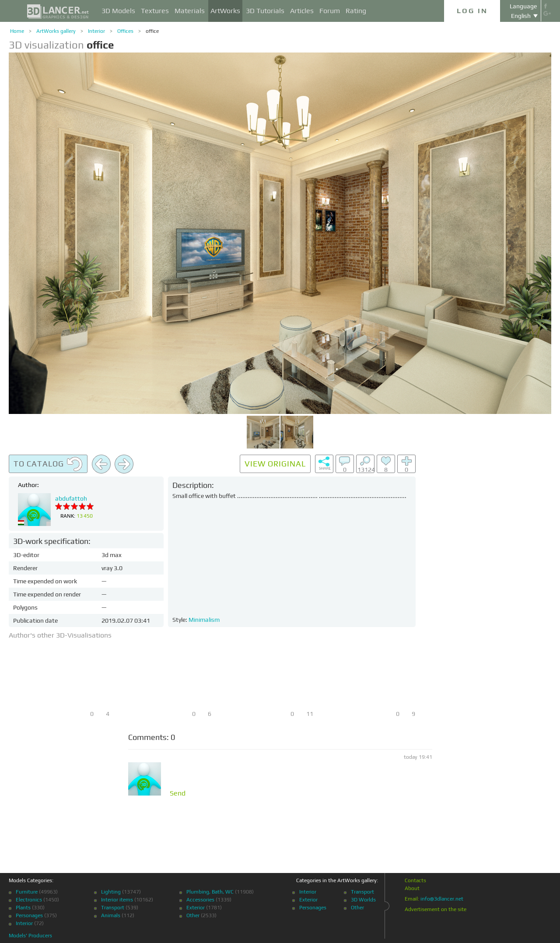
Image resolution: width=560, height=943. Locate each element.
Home (17, 31)
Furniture (27, 892)
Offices (125, 31)
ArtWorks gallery (56, 31)
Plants (23, 908)
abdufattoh (71, 498)
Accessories (200, 900)
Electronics (29, 900)
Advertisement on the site (436, 909)
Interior (96, 31)
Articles (302, 11)
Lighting (111, 892)
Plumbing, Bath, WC (210, 892)
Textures (155, 11)
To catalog (48, 464)
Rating (356, 11)
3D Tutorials (265, 11)
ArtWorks (225, 11)
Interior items (117, 900)
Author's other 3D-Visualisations (60, 635)
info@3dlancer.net (442, 899)
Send (178, 793)
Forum (330, 11)
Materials (190, 11)
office (152, 31)
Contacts (415, 880)
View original (275, 464)
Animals (111, 915)
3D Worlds (363, 900)
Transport (113, 908)
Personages (29, 915)
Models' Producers (30, 936)
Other (193, 915)
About (412, 888)
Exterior (196, 908)
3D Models (118, 11)
